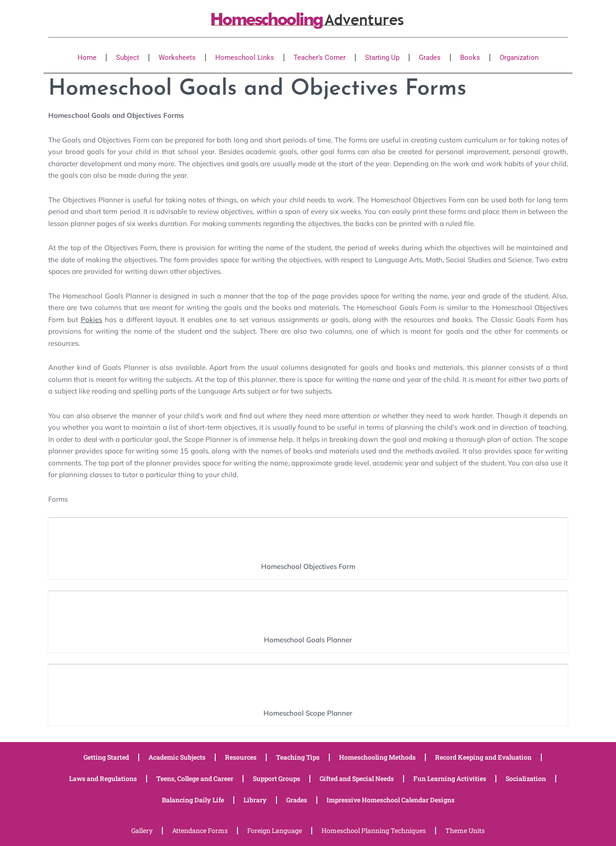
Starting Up (382, 58)
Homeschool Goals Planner (308, 640)
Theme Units (465, 830)
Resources (241, 757)
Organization (519, 58)
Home (87, 58)
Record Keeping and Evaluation (483, 757)
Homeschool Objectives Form (308, 566)
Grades (430, 58)
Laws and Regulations (103, 778)
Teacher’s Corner (320, 58)
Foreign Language (275, 830)
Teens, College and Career (195, 778)
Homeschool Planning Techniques (374, 830)
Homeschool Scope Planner (308, 713)
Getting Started (106, 757)
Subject (128, 58)
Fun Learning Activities (450, 778)
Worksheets (177, 58)
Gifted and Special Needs (357, 778)
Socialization (526, 778)
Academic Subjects (177, 757)
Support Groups (276, 778)
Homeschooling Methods (377, 757)
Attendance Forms (200, 830)
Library (255, 800)
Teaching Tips (298, 757)
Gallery (142, 830)
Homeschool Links (245, 58)
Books (470, 58)
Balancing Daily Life (193, 800)
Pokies (91, 320)
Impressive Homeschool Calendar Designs (391, 800)
